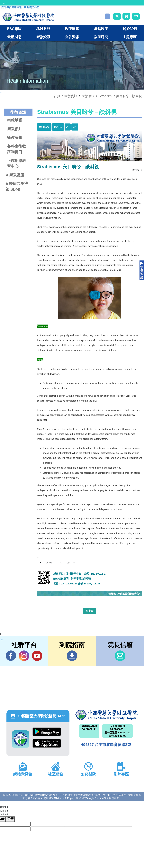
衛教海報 (15, 137)
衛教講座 (15, 175)
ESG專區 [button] (14, 29)
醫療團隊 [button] (72, 29)
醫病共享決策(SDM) (17, 186)
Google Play (47, 732)
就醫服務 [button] (43, 29)
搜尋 (107, 16)
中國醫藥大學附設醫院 (106, 715)
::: (4, 3)
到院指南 (72, 656)
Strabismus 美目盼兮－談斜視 (120, 96)
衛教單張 (88, 96)
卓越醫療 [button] (101, 29)
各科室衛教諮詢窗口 (17, 149)
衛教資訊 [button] (43, 37)
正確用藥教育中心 (17, 163)
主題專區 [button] (130, 37)
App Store (47, 743)
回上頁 (89, 611)
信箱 (120, 656)
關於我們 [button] (130, 29)
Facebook (11, 656)
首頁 (57, 96)
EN (136, 16)
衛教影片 (15, 129)
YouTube (37, 656)
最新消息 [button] (14, 37)
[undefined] (10, 819)
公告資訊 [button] (72, 37)
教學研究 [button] (101, 37)
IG (24, 656)
